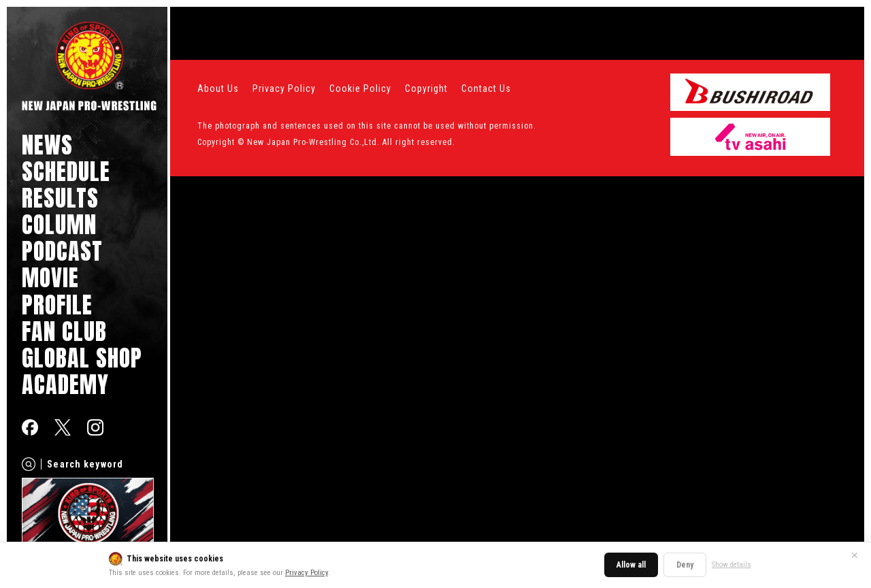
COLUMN (59, 224)
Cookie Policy (360, 88)
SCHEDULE (66, 171)
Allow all (631, 565)
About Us (218, 88)
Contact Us (486, 88)
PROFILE (57, 305)
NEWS (47, 145)
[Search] (29, 464)
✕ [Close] (855, 555)
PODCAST (62, 251)
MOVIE (50, 277)
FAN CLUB (64, 331)
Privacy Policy (307, 573)
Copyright (426, 88)
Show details (732, 565)
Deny (685, 565)
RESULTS (60, 198)
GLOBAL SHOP (82, 358)
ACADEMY (65, 384)
